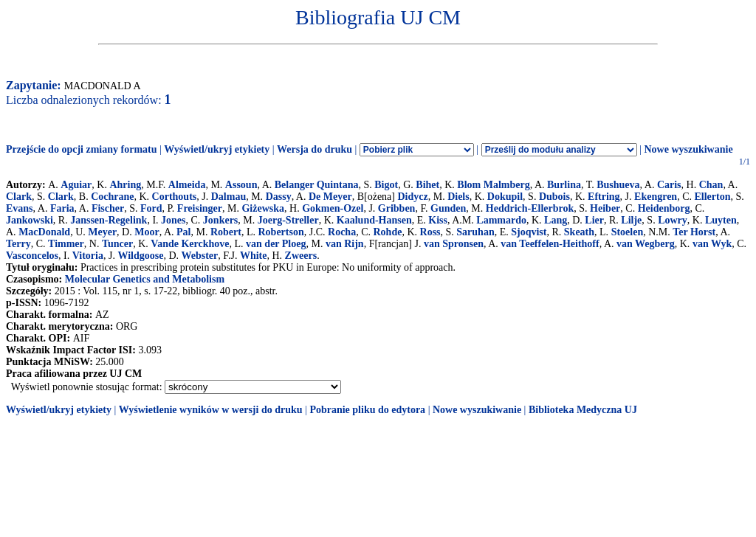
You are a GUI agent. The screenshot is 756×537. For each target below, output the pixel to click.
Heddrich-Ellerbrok (530, 208)
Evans (20, 208)
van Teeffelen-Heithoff (550, 244)
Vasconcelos (32, 256)
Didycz (412, 197)
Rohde (387, 232)
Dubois (554, 197)
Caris (669, 185)
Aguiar (76, 185)
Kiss (438, 220)
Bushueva (618, 185)
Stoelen (628, 232)
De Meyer (330, 197)
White (254, 256)
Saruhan (475, 232)
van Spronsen (454, 244)
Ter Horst (694, 232)
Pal (183, 232)
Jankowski (30, 220)
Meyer (102, 232)
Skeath (579, 232)
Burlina (564, 185)
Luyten (721, 220)
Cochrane (112, 197)
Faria (62, 208)
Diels (458, 197)
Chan (711, 185)
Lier (594, 220)
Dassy (279, 197)
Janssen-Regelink (109, 220)
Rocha (342, 232)
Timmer (66, 244)
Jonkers (220, 220)
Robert (226, 232)
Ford (151, 208)
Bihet (427, 185)
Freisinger (200, 208)
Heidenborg (664, 208)
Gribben (397, 208)
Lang (556, 220)
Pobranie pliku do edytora (367, 410)
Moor (147, 232)
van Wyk (712, 244)
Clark (19, 197)
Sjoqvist (529, 232)
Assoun (241, 185)
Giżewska (263, 208)
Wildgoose (140, 256)
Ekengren (656, 197)
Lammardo (501, 220)
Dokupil (505, 197)
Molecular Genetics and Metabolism (145, 279)
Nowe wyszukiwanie (688, 149)
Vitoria (88, 256)
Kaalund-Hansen (374, 220)
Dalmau (228, 197)
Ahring (125, 185)
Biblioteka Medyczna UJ (583, 410)
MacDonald (44, 232)
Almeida (187, 185)
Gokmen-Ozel (333, 208)
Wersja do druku (315, 149)
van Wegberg (646, 244)
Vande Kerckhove (190, 244)
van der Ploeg (276, 244)
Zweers (301, 256)
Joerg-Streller (288, 220)
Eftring (604, 197)
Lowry (673, 220)
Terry (18, 244)
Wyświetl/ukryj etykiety (217, 149)
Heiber (605, 208)
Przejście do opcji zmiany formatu (82, 149)
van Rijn (345, 244)
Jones (173, 220)
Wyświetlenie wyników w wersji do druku (211, 410)
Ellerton (713, 197)
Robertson (281, 232)
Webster (200, 256)
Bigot (386, 185)
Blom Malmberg (493, 185)
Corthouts (175, 197)
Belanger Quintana (317, 185)
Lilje (631, 220)
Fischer (108, 208)
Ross (430, 232)
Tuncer (117, 244)
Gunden (448, 208)
